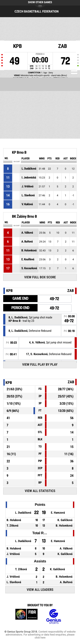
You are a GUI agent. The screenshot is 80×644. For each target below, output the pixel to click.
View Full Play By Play (40, 365)
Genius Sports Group (54, 617)
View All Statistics (40, 491)
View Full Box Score (40, 277)
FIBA (26, 617)
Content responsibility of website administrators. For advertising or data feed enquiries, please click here (41, 635)
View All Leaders (40, 590)
